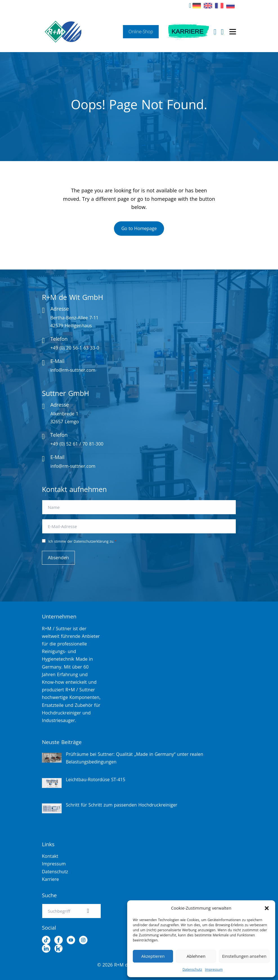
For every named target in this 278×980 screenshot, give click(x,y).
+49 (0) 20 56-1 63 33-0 (75, 348)
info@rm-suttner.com (73, 370)
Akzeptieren (153, 956)
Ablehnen (196, 956)
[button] (267, 908)
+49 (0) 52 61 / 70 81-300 (77, 444)
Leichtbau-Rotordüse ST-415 (96, 779)
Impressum (214, 969)
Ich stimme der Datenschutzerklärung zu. (82, 541)
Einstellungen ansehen (244, 956)
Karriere (190, 32)
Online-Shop (146, 32)
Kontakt (50, 856)
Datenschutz (192, 969)
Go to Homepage (139, 228)
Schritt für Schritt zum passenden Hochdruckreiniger (122, 805)
